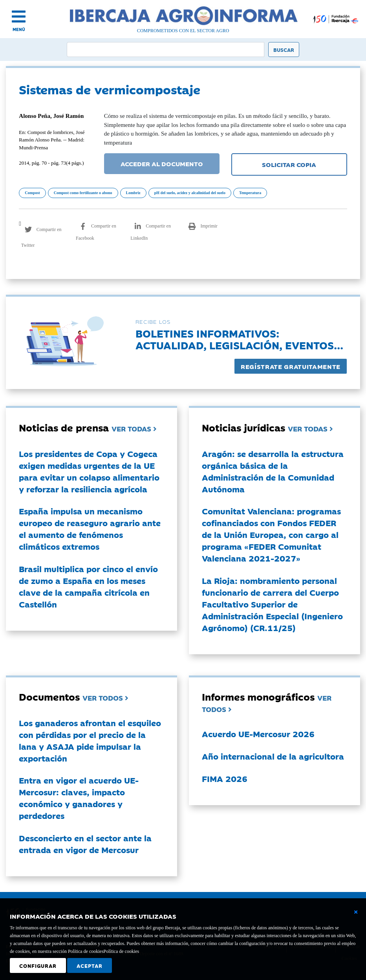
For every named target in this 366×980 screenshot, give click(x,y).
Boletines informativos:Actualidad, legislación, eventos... (239, 339)
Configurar (38, 965)
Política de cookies (122, 951)
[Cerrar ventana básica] (356, 912)
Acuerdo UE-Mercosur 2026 (258, 734)
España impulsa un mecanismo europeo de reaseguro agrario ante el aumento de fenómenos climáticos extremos (90, 529)
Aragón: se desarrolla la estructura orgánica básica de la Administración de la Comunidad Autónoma (273, 471)
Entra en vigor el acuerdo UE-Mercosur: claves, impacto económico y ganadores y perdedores (79, 798)
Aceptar (90, 965)
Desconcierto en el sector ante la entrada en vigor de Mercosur (85, 844)
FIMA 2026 (225, 778)
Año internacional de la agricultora (273, 756)
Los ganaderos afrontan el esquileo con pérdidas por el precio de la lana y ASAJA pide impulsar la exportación (90, 740)
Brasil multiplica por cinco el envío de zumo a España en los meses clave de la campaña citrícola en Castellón (88, 586)
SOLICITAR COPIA (289, 164)
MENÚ (19, 29)
